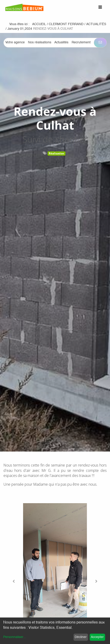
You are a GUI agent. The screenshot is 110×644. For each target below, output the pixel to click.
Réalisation (57, 153)
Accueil (39, 24)
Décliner (81, 637)
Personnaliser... (15, 637)
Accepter (97, 637)
